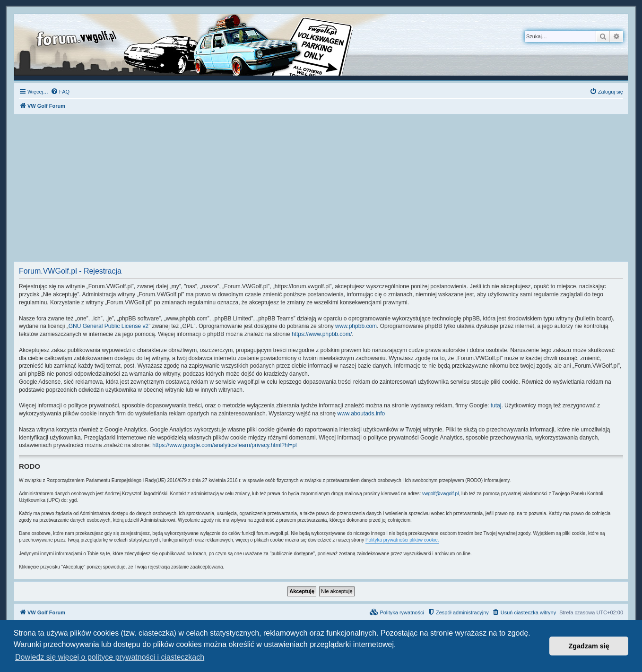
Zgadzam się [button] (589, 646)
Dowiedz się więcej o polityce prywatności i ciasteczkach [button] (110, 657)
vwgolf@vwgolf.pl (440, 494)
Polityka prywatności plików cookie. (402, 540)
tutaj (496, 405)
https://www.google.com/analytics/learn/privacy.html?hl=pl (225, 445)
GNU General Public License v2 (108, 326)
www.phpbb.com (356, 326)
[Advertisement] (321, 190)
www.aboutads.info (361, 414)
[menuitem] (60, 92)
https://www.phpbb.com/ (322, 334)
